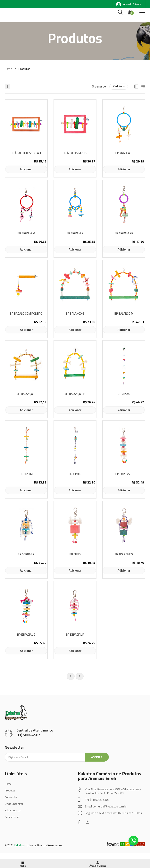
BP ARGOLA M (26, 233)
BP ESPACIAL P (75, 635)
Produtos (10, 790)
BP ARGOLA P (75, 233)
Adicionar (26, 169)
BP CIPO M (26, 474)
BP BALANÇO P (26, 394)
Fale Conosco (13, 810)
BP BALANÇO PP (75, 394)
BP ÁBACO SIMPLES (75, 153)
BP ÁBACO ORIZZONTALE (26, 153)
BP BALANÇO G (75, 314)
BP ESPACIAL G (26, 635)
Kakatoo (19, 845)
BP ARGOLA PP (124, 233)
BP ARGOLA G (124, 153)
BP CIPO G (124, 394)
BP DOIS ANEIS (124, 554)
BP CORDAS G (124, 474)
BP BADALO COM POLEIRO (26, 314)
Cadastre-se (12, 817)
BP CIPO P (75, 474)
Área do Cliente (129, 4)
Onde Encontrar (14, 804)
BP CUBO (75, 554)
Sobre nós (11, 797)
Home (8, 69)
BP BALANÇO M (124, 314)
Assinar (97, 757)
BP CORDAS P (26, 554)
